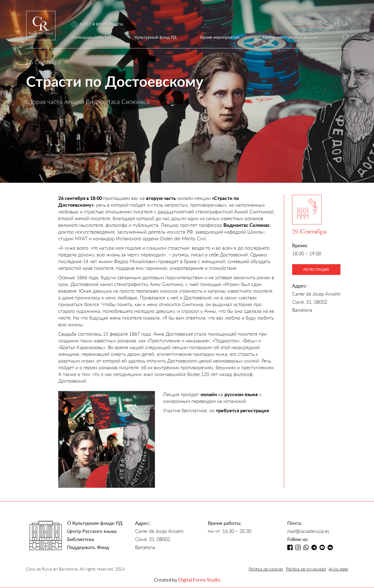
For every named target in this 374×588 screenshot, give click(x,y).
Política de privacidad (306, 569)
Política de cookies (266, 569)
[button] (100, 24)
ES (337, 24)
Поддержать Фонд (88, 547)
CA (345, 24)
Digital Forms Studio (199, 580)
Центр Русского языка (92, 531)
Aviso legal (338, 569)
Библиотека (81, 539)
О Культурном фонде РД (95, 523)
